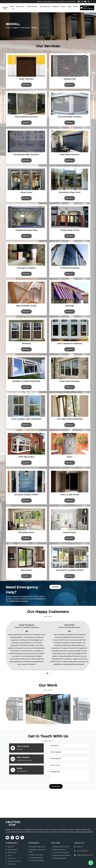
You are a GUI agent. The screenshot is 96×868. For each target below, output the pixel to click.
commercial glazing (37, 857)
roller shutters (13, 846)
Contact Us (12, 855)
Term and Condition (14, 857)
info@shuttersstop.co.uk (25, 757)
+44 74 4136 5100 (82, 847)
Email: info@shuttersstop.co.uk (47, 2)
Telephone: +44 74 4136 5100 (66, 2)
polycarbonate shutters (61, 843)
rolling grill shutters (60, 846)
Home (8, 28)
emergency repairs (37, 854)
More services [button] (45, 7)
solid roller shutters (60, 855)
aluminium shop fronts (38, 843)
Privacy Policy (12, 860)
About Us (11, 843)
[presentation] (7, 705)
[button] (21, 7)
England (16, 28)
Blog (70, 7)
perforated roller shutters (62, 852)
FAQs (9, 852)
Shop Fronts (12, 849)
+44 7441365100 (22, 768)
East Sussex (26, 28)
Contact (76, 7)
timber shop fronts (37, 851)
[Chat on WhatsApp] (91, 863)
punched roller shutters (61, 849)
